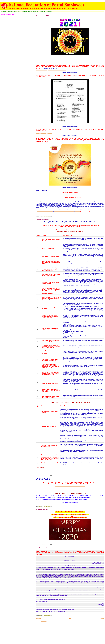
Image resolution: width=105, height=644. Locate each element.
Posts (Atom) (44, 621)
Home (70, 619)
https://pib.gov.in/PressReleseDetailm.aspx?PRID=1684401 (70, 486)
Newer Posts (38, 619)
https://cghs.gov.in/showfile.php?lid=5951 (44, 133)
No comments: (48, 60)
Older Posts (102, 619)
